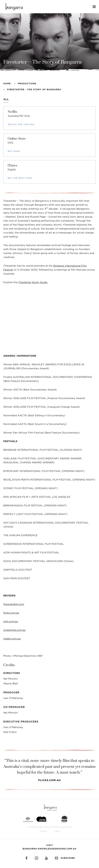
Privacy (43, 831)
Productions (27, 84)
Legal (57, 831)
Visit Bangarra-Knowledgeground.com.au (50, 847)
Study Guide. (33, 282)
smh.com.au (11, 622)
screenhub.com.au (14, 630)
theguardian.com (14, 604)
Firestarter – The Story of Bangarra (34, 90)
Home (7, 84)
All (6, 99)
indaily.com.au (12, 639)
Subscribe (64, 858)
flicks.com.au (11, 613)
